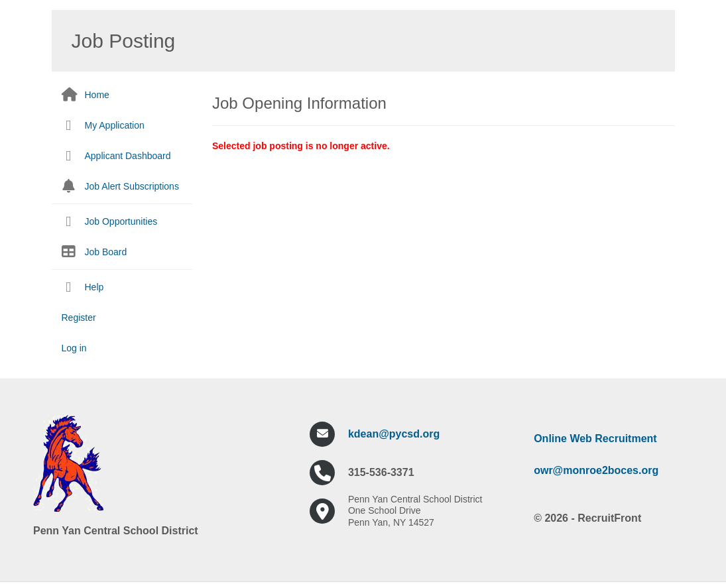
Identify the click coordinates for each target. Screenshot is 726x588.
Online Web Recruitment (595, 439)
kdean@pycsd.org (394, 434)
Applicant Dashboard (128, 156)
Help (94, 287)
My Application (115, 125)
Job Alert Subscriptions (132, 186)
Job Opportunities (121, 221)
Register (79, 318)
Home (97, 95)
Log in (74, 348)
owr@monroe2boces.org (596, 470)
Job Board (106, 252)
